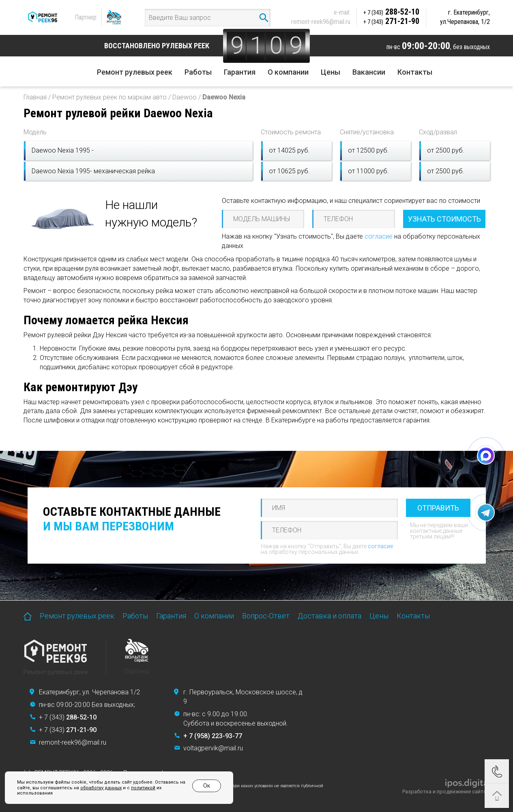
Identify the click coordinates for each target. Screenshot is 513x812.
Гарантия (240, 72)
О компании (288, 72)
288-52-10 (391, 12)
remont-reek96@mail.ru (321, 22)
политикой (143, 788)
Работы (198, 72)
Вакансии (369, 72)
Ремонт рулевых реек (135, 72)
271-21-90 (391, 21)
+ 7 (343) (68, 717)
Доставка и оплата (329, 616)
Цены (331, 72)
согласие (379, 236)
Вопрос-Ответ (266, 616)
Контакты (415, 72)
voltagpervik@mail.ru (213, 748)
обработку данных (101, 788)
